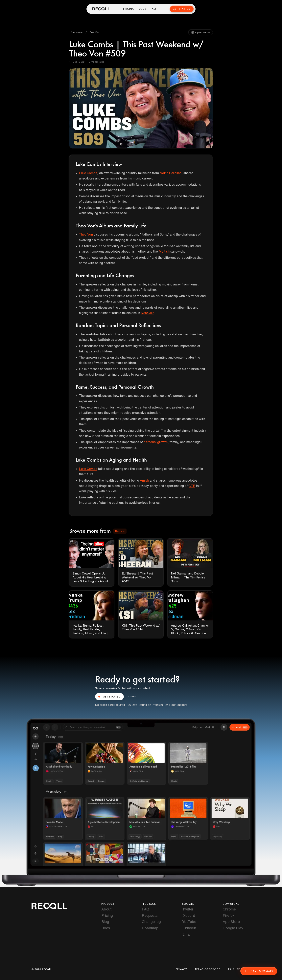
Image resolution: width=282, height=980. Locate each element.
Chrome (229, 909)
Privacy (181, 969)
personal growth (156, 442)
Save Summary (259, 971)
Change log (151, 922)
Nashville (148, 313)
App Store (231, 922)
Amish (144, 480)
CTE (192, 486)
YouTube (189, 922)
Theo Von (86, 234)
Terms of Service (208, 969)
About (106, 909)
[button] (77, 32)
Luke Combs (88, 173)
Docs (142, 9)
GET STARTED (109, 697)
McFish (164, 251)
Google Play (233, 928)
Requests (150, 915)
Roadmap (150, 928)
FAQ (153, 9)
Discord (189, 915)
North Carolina (171, 173)
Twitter (188, 909)
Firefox (229, 915)
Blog (105, 922)
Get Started (182, 9)
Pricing (129, 9)
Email (187, 934)
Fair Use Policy (239, 969)
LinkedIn (189, 928)
